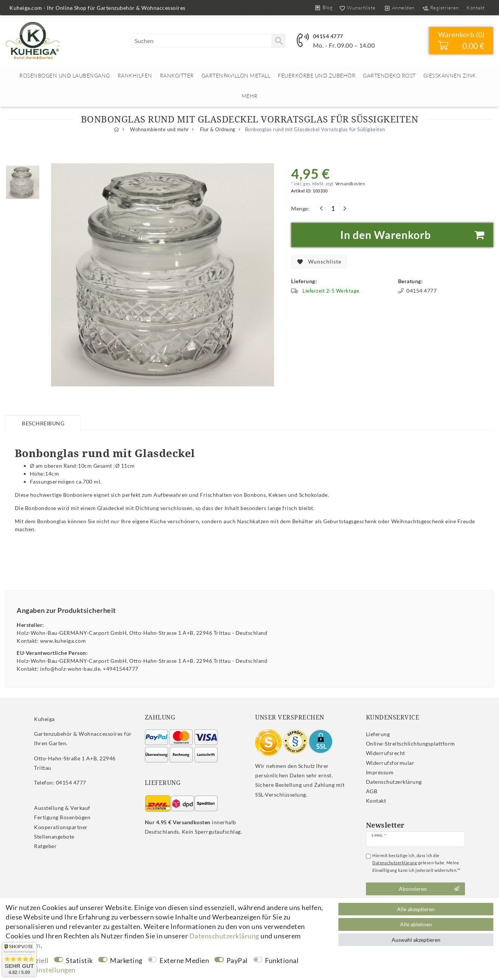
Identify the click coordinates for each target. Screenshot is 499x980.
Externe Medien (184, 960)
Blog (328, 7)
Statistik (79, 960)
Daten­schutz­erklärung (394, 782)
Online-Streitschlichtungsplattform (411, 744)
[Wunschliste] (356, 8)
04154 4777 (328, 36)
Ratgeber (45, 846)
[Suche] (278, 41)
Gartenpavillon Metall (236, 75)
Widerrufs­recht (386, 753)
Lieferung (378, 734)
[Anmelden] (399, 8)
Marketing (126, 960)
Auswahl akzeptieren (416, 940)
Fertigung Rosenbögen (62, 817)
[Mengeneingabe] (333, 209)
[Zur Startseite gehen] (117, 129)
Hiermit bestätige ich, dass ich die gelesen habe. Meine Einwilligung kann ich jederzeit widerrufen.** (416, 863)
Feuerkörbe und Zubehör (317, 75)
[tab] (43, 422)
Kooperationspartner (61, 827)
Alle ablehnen (416, 924)
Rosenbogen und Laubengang (65, 75)
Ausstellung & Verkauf (62, 808)
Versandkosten (349, 184)
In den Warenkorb (414, 235)
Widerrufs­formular (390, 763)
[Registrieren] (440, 8)
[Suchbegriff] (208, 41)
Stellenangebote (54, 837)
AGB (372, 791)
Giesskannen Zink (450, 75)
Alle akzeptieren (416, 909)
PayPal (237, 960)
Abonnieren (429, 889)
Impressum (380, 772)
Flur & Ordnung (217, 129)
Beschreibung (43, 423)
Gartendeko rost (389, 75)
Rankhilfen (135, 75)
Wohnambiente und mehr (159, 129)
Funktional (282, 960)
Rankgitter (177, 75)
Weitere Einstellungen (41, 970)
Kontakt (476, 8)
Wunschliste (319, 262)
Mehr (250, 96)
